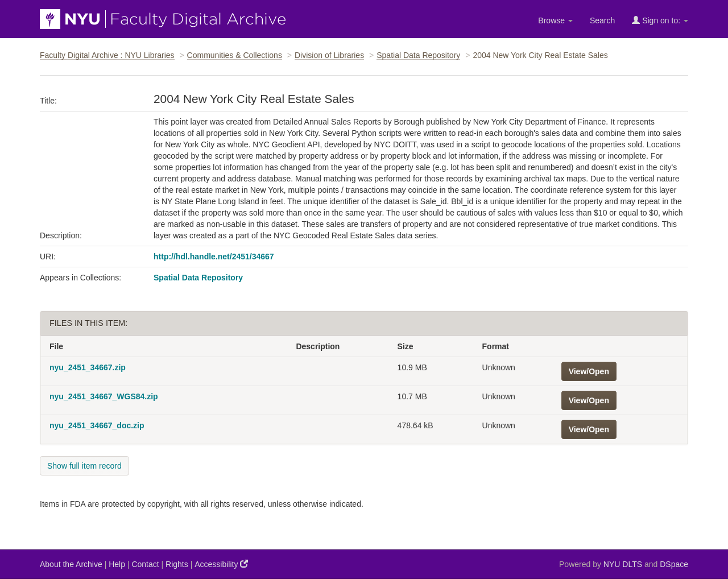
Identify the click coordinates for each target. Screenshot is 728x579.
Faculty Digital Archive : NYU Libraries (107, 55)
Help (117, 564)
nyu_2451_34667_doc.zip (97, 425)
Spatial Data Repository (418, 55)
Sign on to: (660, 20)
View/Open (589, 371)
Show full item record (84, 466)
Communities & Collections (235, 55)
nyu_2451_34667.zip (88, 367)
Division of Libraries (329, 55)
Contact (145, 564)
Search (602, 20)
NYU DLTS (623, 564)
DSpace (674, 564)
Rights (177, 564)
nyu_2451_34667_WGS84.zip (104, 396)
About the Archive (71, 564)
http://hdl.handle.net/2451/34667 (214, 257)
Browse (555, 20)
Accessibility (221, 564)
